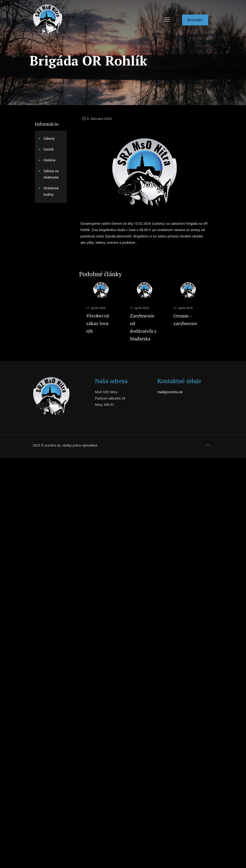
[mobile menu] (167, 20)
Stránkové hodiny (51, 191)
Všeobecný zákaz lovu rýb (98, 323)
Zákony (49, 139)
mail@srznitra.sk (170, 392)
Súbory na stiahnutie (51, 174)
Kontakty (195, 20)
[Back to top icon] (208, 445)
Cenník (49, 149)
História (50, 160)
